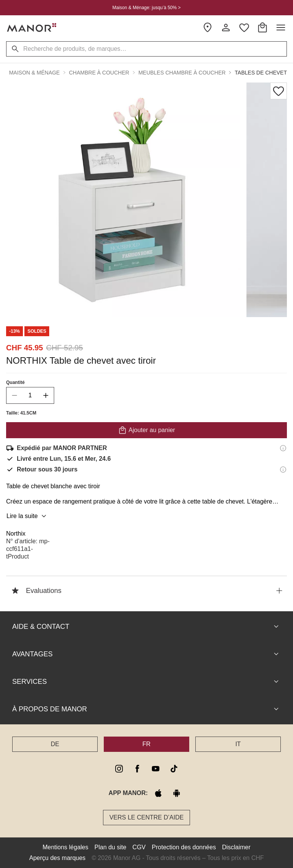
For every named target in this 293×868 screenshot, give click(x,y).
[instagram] (119, 769)
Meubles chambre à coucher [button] (182, 73)
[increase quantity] (46, 395)
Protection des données (184, 847)
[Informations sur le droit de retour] (283, 470)
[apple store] (158, 793)
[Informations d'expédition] (283, 448)
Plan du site (111, 847)
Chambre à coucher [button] (99, 73)
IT (238, 744)
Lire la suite (27, 516)
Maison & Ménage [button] (35, 73)
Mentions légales (65, 847)
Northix (16, 534)
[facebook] (137, 769)
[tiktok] (174, 769)
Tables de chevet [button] (261, 73)
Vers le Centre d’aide (147, 817)
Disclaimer (236, 847)
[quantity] (30, 395)
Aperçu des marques (57, 858)
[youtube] (156, 769)
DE (55, 744)
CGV (139, 847)
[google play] (177, 793)
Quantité (15, 382)
